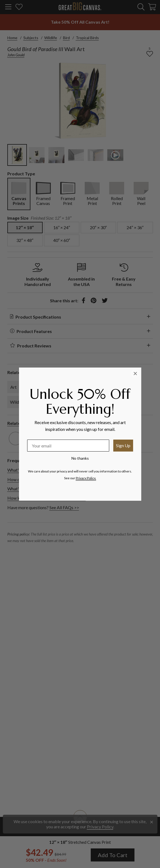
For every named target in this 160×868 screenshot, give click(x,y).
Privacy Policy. (86, 478)
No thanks (80, 458)
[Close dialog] (135, 374)
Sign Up (123, 445)
